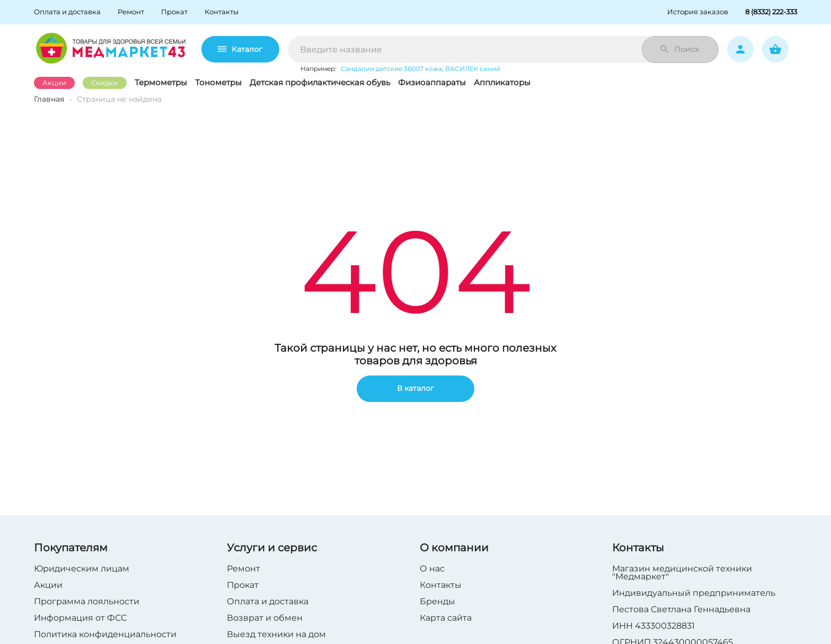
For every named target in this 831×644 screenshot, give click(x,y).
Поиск (679, 49)
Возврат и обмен (265, 618)
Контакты (441, 585)
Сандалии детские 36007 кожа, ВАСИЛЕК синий (421, 69)
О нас (432, 569)
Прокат (243, 585)
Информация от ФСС (80, 618)
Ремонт (244, 569)
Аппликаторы (502, 82)
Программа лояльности (87, 601)
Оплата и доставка (268, 601)
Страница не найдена (119, 99)
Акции (54, 83)
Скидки (105, 83)
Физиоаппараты (432, 82)
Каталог (240, 49)
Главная (49, 99)
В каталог (415, 389)
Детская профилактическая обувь (320, 82)
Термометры (161, 82)
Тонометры (218, 82)
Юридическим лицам (82, 569)
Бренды (437, 601)
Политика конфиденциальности (105, 634)
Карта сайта (446, 618)
